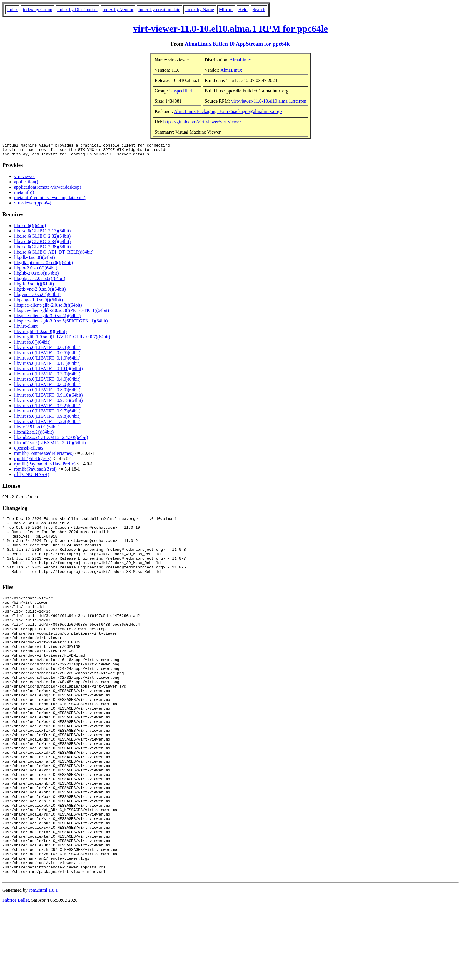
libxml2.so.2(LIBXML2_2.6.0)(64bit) (50, 445)
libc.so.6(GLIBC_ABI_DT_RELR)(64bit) (54, 255)
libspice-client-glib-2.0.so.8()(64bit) (48, 308)
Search (259, 10)
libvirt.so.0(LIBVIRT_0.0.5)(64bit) (47, 355)
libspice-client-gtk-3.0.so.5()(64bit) (47, 318)
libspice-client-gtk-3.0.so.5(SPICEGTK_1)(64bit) (61, 323)
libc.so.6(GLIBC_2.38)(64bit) (42, 249)
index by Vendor (118, 10)
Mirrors (226, 10)
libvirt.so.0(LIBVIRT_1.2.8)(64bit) (47, 424)
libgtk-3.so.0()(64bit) (34, 286)
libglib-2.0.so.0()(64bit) (36, 276)
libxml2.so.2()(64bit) (34, 435)
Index (12, 10)
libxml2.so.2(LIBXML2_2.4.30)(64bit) (51, 440)
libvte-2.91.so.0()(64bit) (37, 429)
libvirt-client (26, 329)
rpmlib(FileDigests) (33, 461)
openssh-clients (29, 451)
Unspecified (180, 91)
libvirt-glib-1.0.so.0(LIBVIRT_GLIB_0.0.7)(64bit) (62, 339)
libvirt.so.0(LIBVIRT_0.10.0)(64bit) (49, 371)
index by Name (200, 10)
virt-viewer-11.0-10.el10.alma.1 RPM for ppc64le (230, 29)
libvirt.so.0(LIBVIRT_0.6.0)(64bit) (47, 387)
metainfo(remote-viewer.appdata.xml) (50, 200)
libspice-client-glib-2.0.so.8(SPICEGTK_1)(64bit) (62, 313)
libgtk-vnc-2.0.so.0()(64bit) (40, 292)
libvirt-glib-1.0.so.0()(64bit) (40, 334)
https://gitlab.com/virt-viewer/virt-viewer (202, 122)
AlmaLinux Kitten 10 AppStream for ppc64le (238, 44)
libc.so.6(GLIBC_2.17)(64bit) (42, 233)
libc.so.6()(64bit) (30, 228)
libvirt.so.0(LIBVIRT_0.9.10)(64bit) (49, 398)
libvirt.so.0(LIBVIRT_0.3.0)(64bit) (47, 376)
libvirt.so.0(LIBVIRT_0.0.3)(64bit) (47, 350)
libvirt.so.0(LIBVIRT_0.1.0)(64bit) (47, 361)
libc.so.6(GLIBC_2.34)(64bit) (42, 244)
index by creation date (159, 10)
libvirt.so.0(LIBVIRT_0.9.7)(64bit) (47, 414)
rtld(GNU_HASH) (32, 477)
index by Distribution (77, 10)
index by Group (37, 10)
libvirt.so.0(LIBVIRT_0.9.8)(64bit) (47, 419)
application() (26, 184)
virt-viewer (25, 179)
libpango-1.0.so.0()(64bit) (39, 302)
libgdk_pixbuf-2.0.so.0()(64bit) (44, 265)
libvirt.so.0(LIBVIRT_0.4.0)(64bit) (47, 382)
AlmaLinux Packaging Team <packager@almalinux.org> (228, 111)
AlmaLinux (240, 60)
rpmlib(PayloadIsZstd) (35, 472)
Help (243, 10)
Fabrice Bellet (16, 972)
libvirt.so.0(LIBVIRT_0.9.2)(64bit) (47, 408)
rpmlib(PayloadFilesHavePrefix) (45, 466)
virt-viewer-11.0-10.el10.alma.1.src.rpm (269, 101)
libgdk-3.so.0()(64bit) (35, 260)
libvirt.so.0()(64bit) (32, 345)
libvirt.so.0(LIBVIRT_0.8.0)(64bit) (47, 392)
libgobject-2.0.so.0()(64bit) (40, 281)
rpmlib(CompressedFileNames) (44, 456)
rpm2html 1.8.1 (43, 962)
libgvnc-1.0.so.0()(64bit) (37, 297)
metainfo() (24, 195)
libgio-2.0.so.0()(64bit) (36, 271)
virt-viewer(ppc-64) (33, 206)
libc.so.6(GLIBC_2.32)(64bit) (42, 239)
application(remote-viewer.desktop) (48, 190)
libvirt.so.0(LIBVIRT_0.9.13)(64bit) (49, 403)
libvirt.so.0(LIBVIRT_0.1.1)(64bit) (47, 366)
